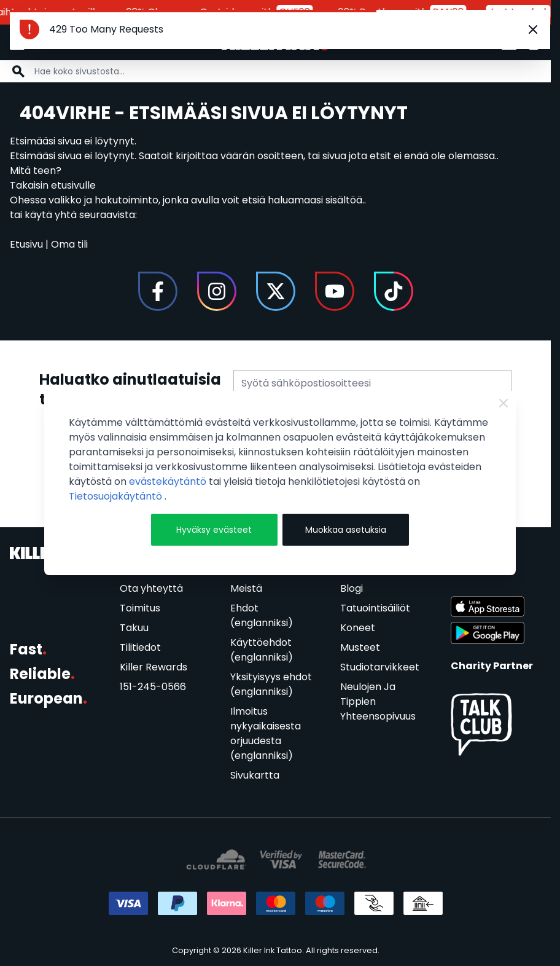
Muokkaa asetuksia (346, 530)
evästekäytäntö (169, 481)
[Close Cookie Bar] (504, 403)
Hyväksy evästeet (214, 530)
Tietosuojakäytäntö (117, 496)
